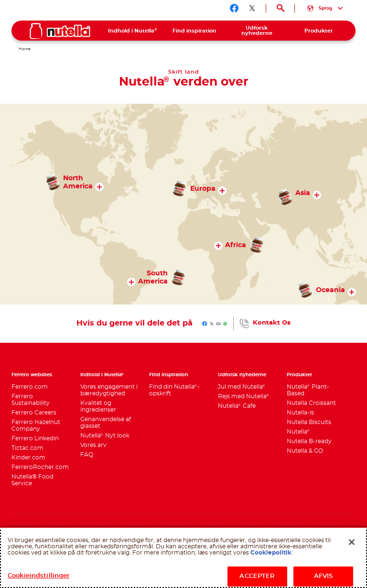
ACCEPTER (257, 576)
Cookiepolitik (271, 553)
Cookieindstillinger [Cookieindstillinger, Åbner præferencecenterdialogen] (38, 576)
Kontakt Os (272, 323)
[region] (183, 557)
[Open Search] (280, 8)
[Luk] (352, 542)
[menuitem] (133, 31)
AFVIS (324, 576)
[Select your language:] (325, 8)
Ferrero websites (32, 375)
